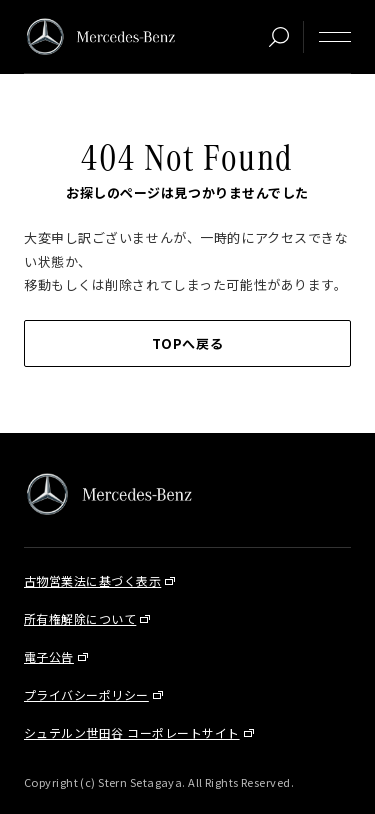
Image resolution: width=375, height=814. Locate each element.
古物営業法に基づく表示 (92, 580)
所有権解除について (80, 618)
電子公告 (49, 656)
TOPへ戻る (187, 343)
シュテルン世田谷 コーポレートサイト (132, 732)
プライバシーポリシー (86, 694)
